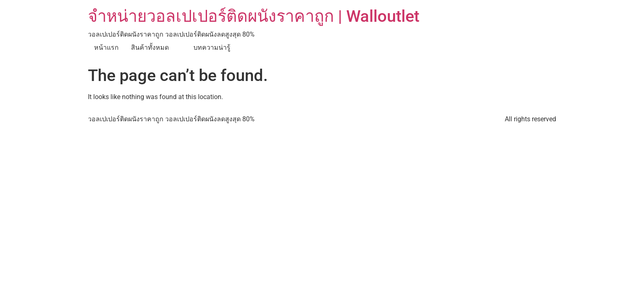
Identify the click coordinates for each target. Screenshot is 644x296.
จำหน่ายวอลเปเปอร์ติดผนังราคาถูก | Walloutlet (254, 16)
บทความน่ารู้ (212, 47)
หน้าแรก (106, 47)
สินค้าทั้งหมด (150, 47)
